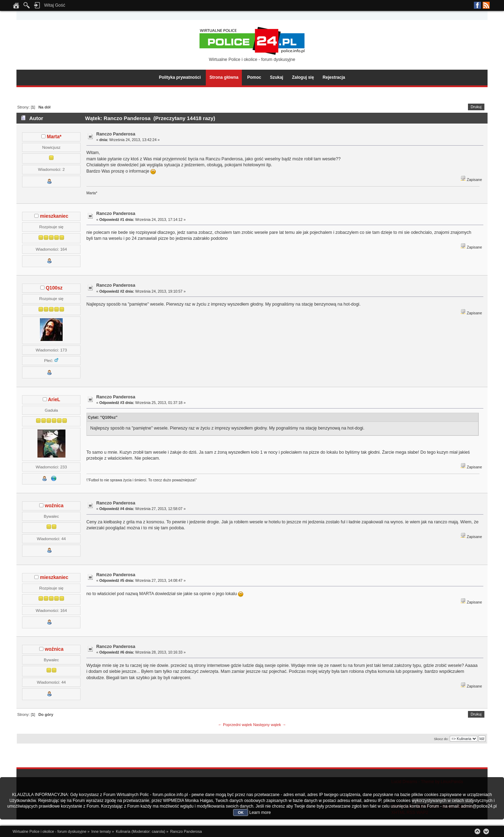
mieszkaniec (54, 216)
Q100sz (54, 288)
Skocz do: (441, 739)
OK (241, 812)
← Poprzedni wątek (235, 725)
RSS (486, 5)
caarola (158, 831)
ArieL (54, 400)
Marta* (54, 137)
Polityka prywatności (180, 77)
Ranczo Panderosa (116, 134)
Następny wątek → (269, 725)
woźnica (54, 506)
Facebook (477, 5)
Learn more (260, 812)
